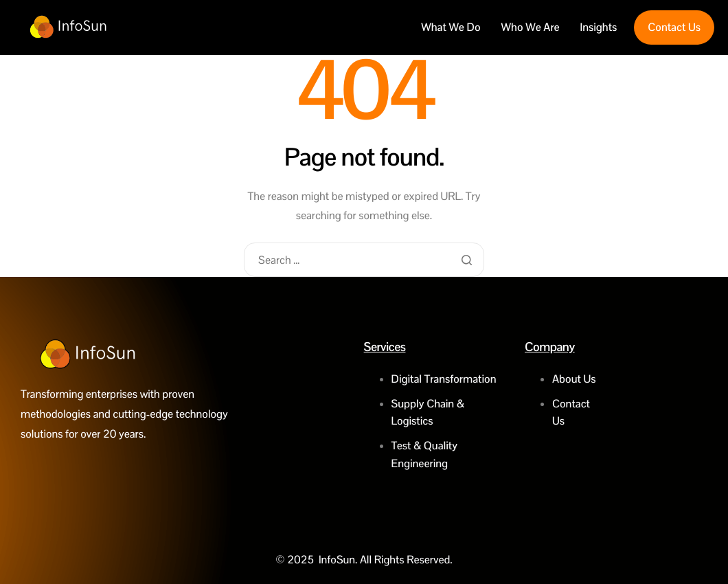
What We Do (451, 27)
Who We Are (531, 27)
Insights (599, 27)
